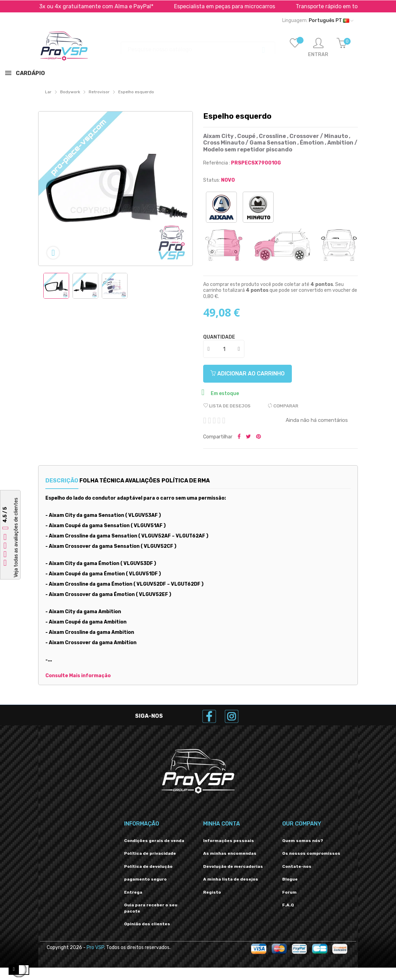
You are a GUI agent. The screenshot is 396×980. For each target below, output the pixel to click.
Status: (212, 180)
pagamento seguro (145, 879)
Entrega (133, 892)
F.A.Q (288, 905)
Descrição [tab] (62, 481)
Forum (289, 892)
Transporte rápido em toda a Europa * (61, 6)
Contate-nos (297, 866)
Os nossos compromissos (311, 853)
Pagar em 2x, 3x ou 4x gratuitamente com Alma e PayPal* (204, 6)
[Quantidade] (224, 349)
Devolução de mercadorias (233, 866)
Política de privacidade (150, 853)
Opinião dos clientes (147, 924)
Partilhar (239, 437)
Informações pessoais (229, 841)
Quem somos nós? (303, 841)
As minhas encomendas (230, 853)
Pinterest (258, 437)
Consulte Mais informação (78, 676)
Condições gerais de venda (154, 841)
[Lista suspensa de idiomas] (318, 21)
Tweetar (248, 437)
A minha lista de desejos (231, 879)
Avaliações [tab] (167, 481)
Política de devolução (148, 866)
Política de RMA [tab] (222, 481)
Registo (212, 892)
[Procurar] (198, 46)
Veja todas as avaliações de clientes (16, 537)
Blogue (290, 879)
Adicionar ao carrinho (253, 374)
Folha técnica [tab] (114, 481)
